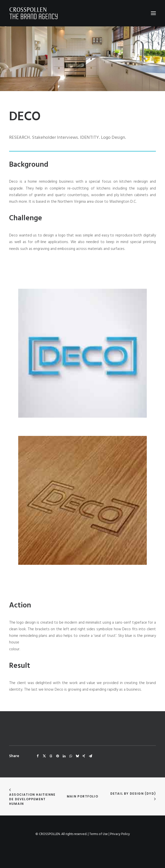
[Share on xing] (84, 756)
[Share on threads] (51, 756)
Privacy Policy (120, 834)
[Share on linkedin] (64, 756)
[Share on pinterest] (57, 756)
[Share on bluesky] (77, 756)
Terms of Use (99, 834)
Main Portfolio (82, 796)
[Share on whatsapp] (71, 756)
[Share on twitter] (44, 756)
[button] (153, 13)
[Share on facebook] (38, 756)
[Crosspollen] (34, 13)
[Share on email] (90, 756)
